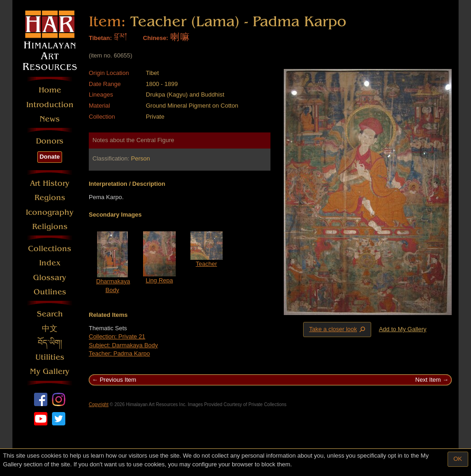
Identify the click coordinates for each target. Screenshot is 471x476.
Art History (50, 183)
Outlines (50, 292)
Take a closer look (338, 329)
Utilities (50, 357)
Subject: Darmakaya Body (123, 345)
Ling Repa (159, 280)
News (50, 119)
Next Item (428, 380)
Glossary (50, 278)
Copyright (99, 404)
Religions (50, 227)
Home (50, 90)
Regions (50, 198)
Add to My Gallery (403, 329)
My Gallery (50, 371)
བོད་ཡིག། (50, 343)
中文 (50, 329)
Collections (50, 249)
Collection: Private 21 (117, 336)
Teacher (207, 264)
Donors (50, 141)
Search (50, 314)
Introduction (50, 105)
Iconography (50, 212)
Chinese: (156, 38)
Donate (50, 157)
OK (458, 459)
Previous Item (118, 380)
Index (50, 263)
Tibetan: (100, 38)
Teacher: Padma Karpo (119, 353)
